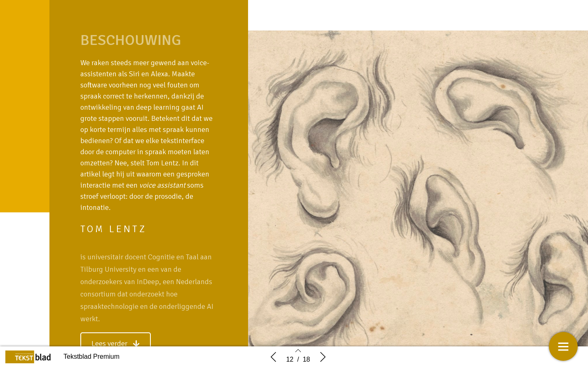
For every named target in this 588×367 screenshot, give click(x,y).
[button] (116, 343)
